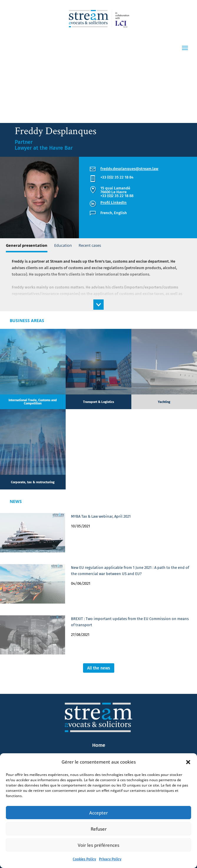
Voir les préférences (98, 845)
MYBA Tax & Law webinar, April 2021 (101, 516)
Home (99, 745)
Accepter (98, 813)
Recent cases (90, 245)
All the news (99, 668)
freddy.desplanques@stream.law (129, 169)
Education (63, 245)
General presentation (27, 245)
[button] (188, 762)
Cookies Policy (84, 859)
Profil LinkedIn (114, 203)
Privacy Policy (110, 859)
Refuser (99, 829)
